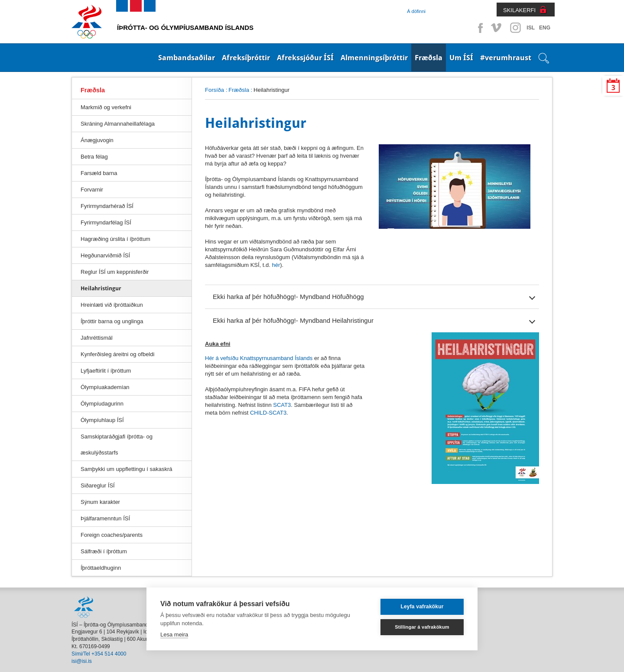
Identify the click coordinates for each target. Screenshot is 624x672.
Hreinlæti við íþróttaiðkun (112, 305)
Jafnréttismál (97, 338)
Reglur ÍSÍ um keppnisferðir (115, 272)
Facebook (479, 28)
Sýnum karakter (100, 502)
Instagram (515, 28)
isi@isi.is (82, 661)
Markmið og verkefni (106, 107)
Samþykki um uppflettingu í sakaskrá (126, 469)
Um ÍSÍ (461, 58)
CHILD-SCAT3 (268, 413)
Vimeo (497, 28)
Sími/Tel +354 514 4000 (99, 654)
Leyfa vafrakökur (422, 607)
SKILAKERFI (519, 10)
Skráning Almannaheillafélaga (118, 124)
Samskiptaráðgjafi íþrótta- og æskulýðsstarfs (117, 445)
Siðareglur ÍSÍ (98, 485)
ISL (531, 28)
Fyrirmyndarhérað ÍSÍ (107, 206)
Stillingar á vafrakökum (422, 627)
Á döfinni (416, 11)
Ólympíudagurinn (102, 404)
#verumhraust (506, 58)
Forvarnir (92, 190)
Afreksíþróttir (246, 58)
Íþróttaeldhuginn (101, 568)
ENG (545, 28)
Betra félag (94, 157)
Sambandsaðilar (187, 58)
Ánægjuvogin (97, 140)
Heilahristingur (101, 288)
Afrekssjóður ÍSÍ (305, 58)
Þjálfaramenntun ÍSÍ (105, 518)
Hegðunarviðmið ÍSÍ (105, 255)
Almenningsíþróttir (374, 58)
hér (276, 265)
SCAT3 (282, 405)
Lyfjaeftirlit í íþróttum (106, 371)
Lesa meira (174, 635)
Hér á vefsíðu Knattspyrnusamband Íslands (259, 358)
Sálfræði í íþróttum (104, 551)
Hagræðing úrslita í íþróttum (115, 239)
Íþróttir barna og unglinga (112, 321)
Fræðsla (429, 58)
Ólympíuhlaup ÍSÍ (102, 420)
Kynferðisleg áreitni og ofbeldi (117, 354)
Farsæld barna (99, 173)
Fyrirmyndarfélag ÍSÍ (106, 222)
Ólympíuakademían (105, 387)
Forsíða (214, 90)
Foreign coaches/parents (112, 535)
